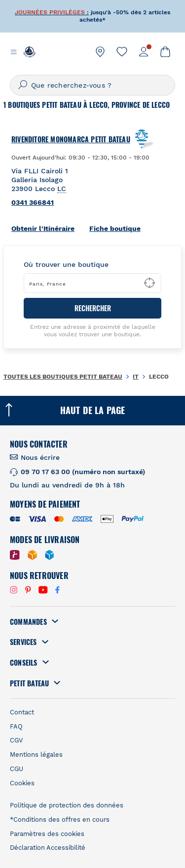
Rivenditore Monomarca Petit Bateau (71, 139)
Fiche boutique (115, 228)
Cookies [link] (22, 783)
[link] (100, 52)
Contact (22, 712)
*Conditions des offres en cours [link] (60, 820)
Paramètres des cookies (47, 834)
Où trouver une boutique (66, 264)
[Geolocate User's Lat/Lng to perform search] (149, 283)
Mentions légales (36, 755)
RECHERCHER (93, 308)
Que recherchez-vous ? (71, 85)
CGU (17, 769)
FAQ (16, 726)
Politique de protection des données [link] (67, 805)
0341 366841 (33, 202)
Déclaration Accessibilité (48, 848)
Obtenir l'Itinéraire (43, 228)
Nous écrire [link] (40, 457)
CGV (16, 740)
